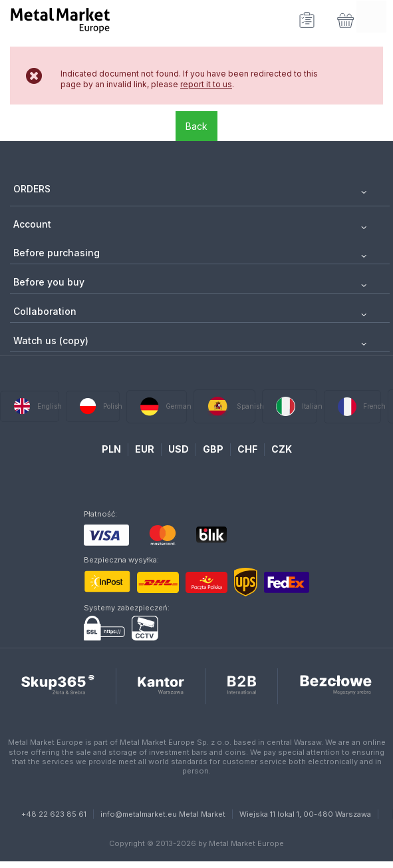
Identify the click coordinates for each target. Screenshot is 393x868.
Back (196, 126)
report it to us (206, 84)
